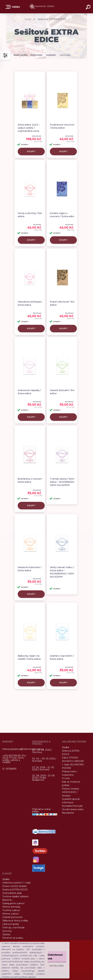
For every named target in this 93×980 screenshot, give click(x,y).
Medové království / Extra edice (30, 569)
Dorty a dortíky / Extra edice (31, 215)
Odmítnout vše (55, 957)
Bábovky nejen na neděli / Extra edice (29, 657)
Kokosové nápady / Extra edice (29, 392)
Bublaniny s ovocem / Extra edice (31, 480)
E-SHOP (9, 7)
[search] (89, 8)
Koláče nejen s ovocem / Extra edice (63, 215)
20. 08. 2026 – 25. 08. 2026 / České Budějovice (44, 778)
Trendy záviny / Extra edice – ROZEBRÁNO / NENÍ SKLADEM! (63, 482)
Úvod (28, 19)
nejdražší (51, 55)
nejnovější (65, 55)
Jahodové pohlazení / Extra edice (31, 303)
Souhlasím (56, 966)
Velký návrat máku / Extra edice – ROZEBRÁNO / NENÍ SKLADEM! (62, 572)
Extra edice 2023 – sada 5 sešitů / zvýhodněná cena (29, 128)
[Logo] (42, 7)
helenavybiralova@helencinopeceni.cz (23, 749)
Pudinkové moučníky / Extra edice (63, 126)
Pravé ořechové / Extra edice (63, 303)
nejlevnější (36, 55)
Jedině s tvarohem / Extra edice (62, 657)
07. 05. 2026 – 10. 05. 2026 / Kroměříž (43, 768)
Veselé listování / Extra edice (63, 392)
